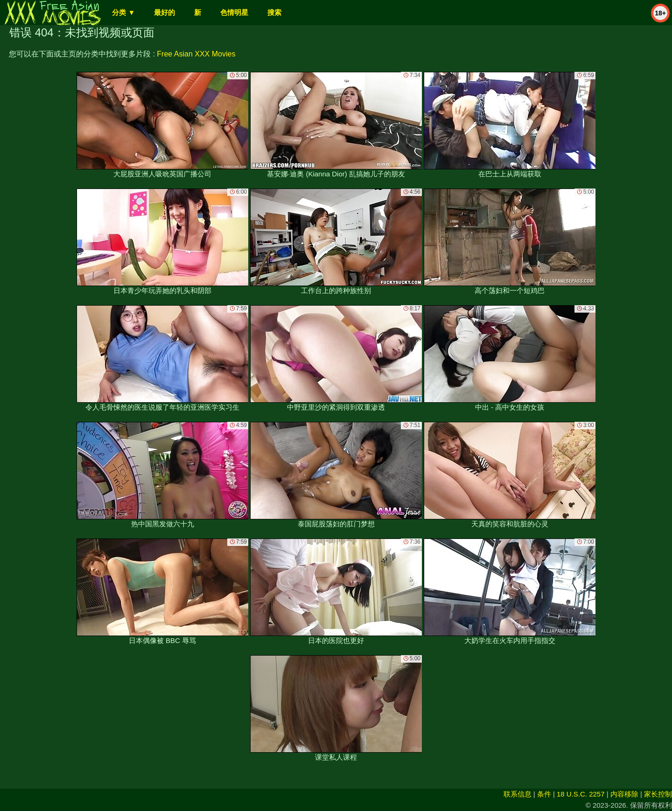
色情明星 (234, 12)
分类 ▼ (123, 12)
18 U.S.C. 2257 (581, 794)
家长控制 (658, 794)
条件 (544, 794)
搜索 (274, 12)
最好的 (164, 12)
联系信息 (518, 794)
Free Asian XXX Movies (196, 54)
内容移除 (624, 794)
